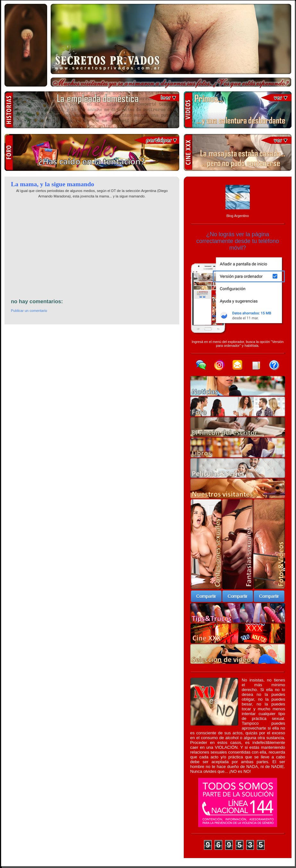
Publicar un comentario (29, 311)
